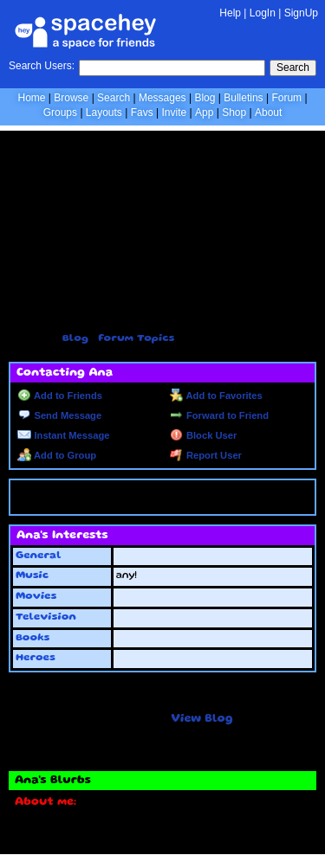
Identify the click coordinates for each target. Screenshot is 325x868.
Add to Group (57, 455)
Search (293, 68)
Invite (174, 113)
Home (31, 98)
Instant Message (63, 435)
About (268, 113)
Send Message (59, 415)
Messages (162, 98)
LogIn (263, 13)
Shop (234, 113)
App (204, 113)
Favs (142, 113)
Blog (205, 98)
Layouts (104, 113)
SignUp (301, 13)
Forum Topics (136, 339)
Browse (71, 98)
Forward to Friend (219, 415)
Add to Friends (60, 395)
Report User (206, 455)
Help (230, 13)
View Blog (201, 720)
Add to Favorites (216, 395)
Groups (60, 113)
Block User (204, 435)
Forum (286, 98)
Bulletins (243, 98)
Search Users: (42, 66)
